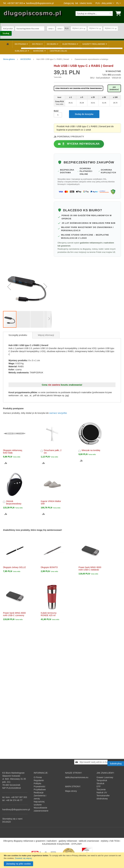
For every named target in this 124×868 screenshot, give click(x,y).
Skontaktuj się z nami (12, 819)
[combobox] (94, 13)
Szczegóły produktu (18, 335)
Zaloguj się (69, 3)
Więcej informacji (46, 335)
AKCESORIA (26, 59)
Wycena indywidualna (81, 144)
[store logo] (33, 14)
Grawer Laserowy (105, 777)
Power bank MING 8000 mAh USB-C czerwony (14, 614)
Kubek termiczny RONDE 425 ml (49, 614)
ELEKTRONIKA (70, 44)
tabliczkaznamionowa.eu (77, 777)
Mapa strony (71, 791)
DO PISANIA (21, 44)
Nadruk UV (102, 793)
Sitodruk (100, 783)
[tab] (18, 335)
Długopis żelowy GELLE (14, 567)
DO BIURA (52, 44)
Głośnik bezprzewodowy (14, 502)
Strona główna (9, 59)
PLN (67, 28)
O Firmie (38, 777)
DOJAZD (7, 822)
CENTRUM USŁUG (58, 51)
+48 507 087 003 (19, 797)
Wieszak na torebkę (91, 450)
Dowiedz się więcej (23, 858)
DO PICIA (37, 44)
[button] (105, 3)
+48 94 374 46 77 (14, 800)
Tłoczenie (101, 789)
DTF (99, 786)
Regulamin (39, 780)
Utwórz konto (86, 3)
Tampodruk (102, 780)
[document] (62, 860)
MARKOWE (39, 51)
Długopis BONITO (49, 567)
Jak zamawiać (114, 88)
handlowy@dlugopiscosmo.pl (40, 3)
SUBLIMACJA (21, 51)
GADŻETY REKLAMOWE (94, 44)
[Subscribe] (116, 764)
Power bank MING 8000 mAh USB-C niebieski (90, 569)
